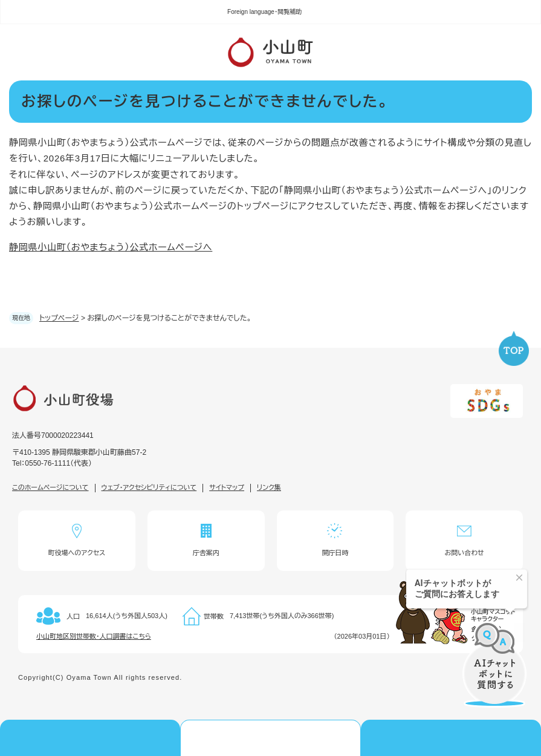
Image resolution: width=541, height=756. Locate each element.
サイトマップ (227, 487)
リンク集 (269, 487)
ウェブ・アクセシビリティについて (149, 487)
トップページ (59, 318)
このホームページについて (50, 487)
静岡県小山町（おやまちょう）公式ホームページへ (111, 247)
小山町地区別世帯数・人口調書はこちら (94, 636)
